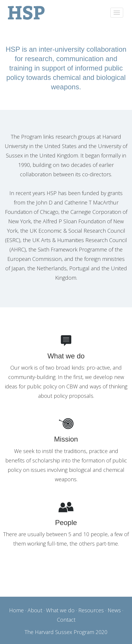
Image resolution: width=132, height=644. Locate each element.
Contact (66, 620)
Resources (91, 610)
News (114, 610)
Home (16, 610)
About (35, 610)
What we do (60, 610)
